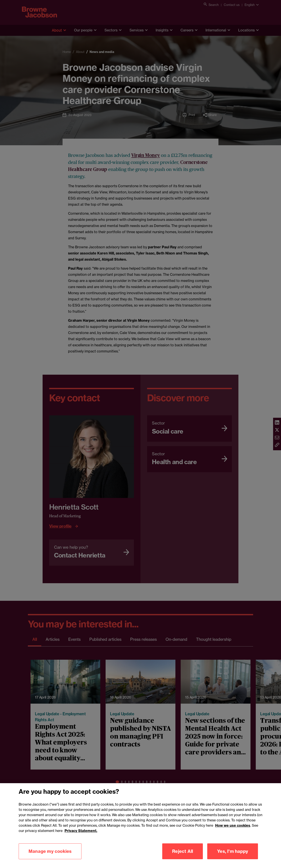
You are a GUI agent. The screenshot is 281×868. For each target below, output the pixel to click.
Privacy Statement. (81, 838)
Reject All (183, 858)
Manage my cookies (50, 858)
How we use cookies (233, 833)
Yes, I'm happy (233, 858)
